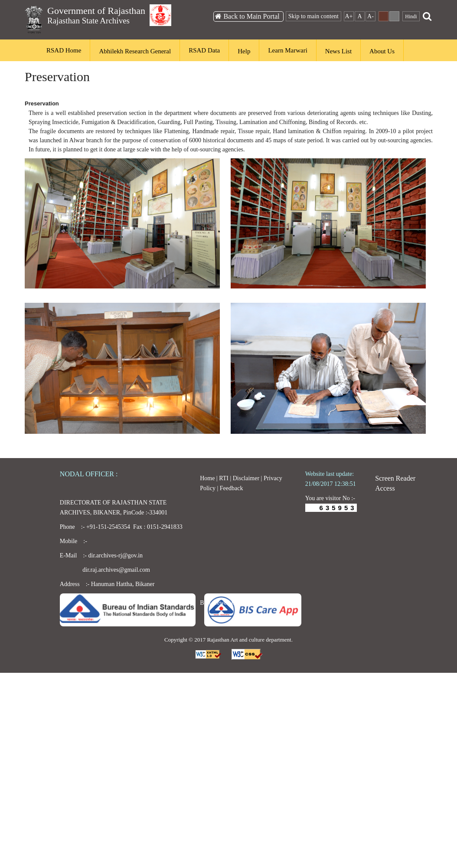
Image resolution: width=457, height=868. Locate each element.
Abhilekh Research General (135, 51)
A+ (349, 16)
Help (244, 51)
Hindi (411, 16)
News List (338, 51)
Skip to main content (313, 16)
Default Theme (394, 16)
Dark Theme (384, 16)
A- (370, 16)
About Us (382, 51)
